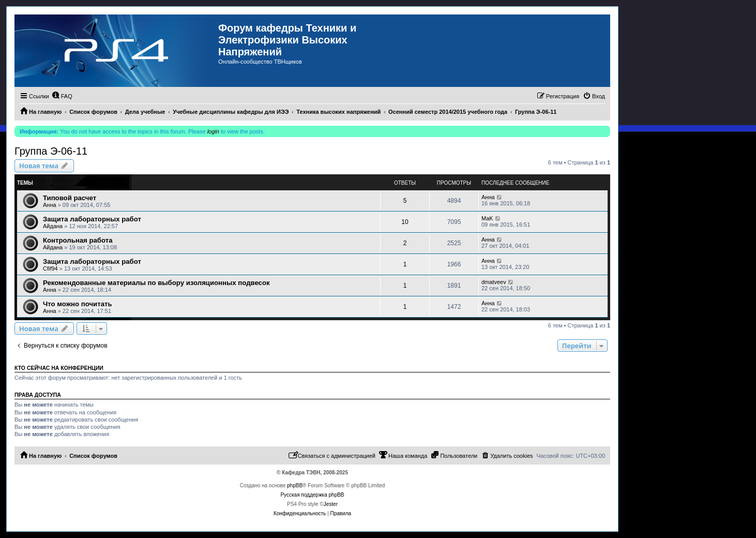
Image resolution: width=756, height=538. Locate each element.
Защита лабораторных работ (92, 219)
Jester (331, 504)
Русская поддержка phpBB (312, 495)
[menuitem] (62, 96)
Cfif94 (50, 268)
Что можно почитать (78, 304)
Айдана (53, 226)
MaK (487, 218)
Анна (50, 205)
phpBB (295, 485)
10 (405, 222)
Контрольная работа (78, 240)
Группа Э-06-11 (51, 151)
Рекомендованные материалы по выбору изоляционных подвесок (156, 283)
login (213, 131)
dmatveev (494, 282)
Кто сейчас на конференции (59, 368)
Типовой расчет (70, 198)
